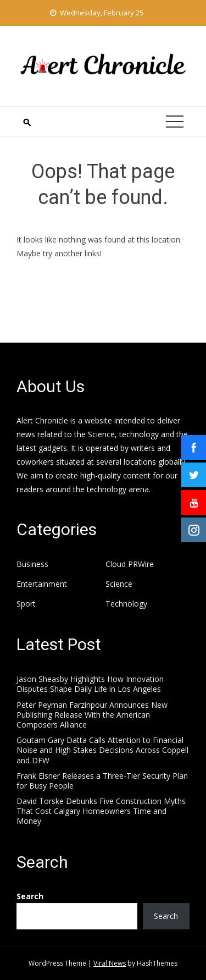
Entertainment (42, 584)
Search (30, 896)
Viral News (110, 963)
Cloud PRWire (130, 564)
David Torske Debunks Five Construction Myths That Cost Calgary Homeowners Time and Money (101, 811)
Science (119, 584)
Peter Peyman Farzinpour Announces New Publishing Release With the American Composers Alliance (92, 715)
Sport (26, 604)
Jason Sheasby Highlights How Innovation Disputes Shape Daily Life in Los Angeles (90, 684)
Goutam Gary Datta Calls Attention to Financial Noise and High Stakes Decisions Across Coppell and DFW (102, 750)
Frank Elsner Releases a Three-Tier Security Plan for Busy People (102, 781)
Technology (126, 604)
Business (32, 564)
